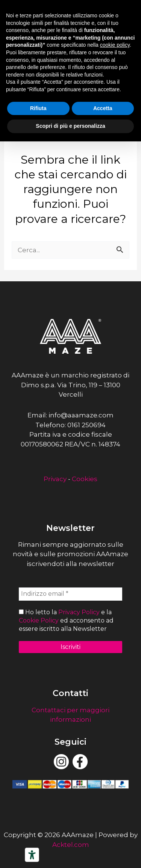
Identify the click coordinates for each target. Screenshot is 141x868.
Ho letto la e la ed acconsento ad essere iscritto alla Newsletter (66, 621)
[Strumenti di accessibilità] (32, 855)
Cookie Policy (39, 620)
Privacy (55, 479)
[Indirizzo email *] (70, 594)
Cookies (85, 479)
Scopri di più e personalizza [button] (70, 126)
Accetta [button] (103, 108)
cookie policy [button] (115, 45)
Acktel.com (71, 845)
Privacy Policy (79, 612)
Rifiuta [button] (38, 108)
